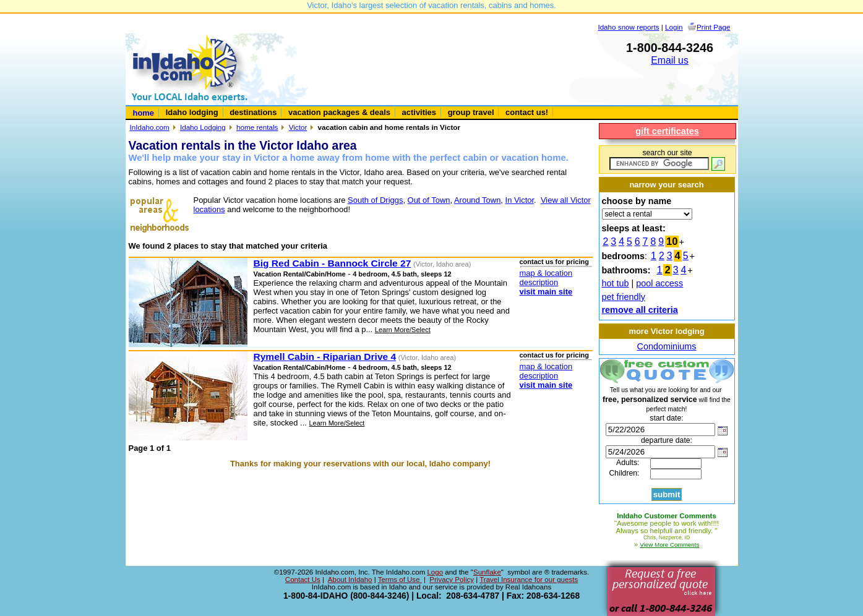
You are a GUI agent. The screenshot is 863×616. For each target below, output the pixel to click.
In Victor (520, 200)
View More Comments (669, 545)
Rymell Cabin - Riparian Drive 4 (325, 357)
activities (419, 112)
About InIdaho (350, 580)
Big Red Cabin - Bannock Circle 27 (333, 263)
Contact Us (303, 580)
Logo (435, 572)
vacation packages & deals (339, 112)
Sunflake (487, 572)
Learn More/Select (403, 330)
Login (674, 27)
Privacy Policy (452, 580)
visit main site (546, 292)
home (144, 113)
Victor (298, 127)
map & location (546, 273)
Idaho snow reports (628, 27)
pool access (659, 283)
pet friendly (624, 297)
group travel (471, 112)
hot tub (616, 283)
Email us (670, 60)
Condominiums (667, 346)
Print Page (713, 27)
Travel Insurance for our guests (529, 580)
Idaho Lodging (203, 127)
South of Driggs (375, 200)
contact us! (527, 112)
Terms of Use (400, 580)
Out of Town (429, 200)
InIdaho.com (150, 127)
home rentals (257, 127)
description (539, 282)
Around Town (477, 200)
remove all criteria (640, 310)
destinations (253, 112)
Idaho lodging (192, 112)
